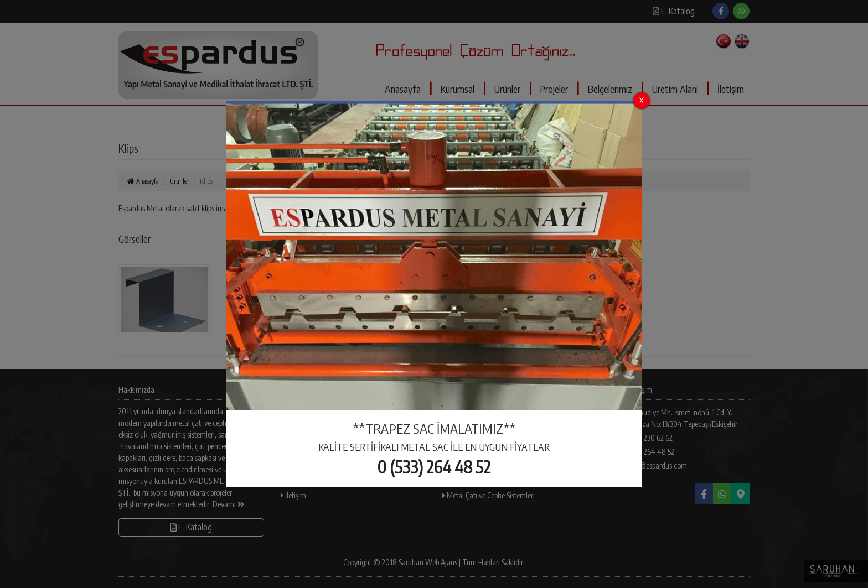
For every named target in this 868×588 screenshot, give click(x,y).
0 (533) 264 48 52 (434, 467)
